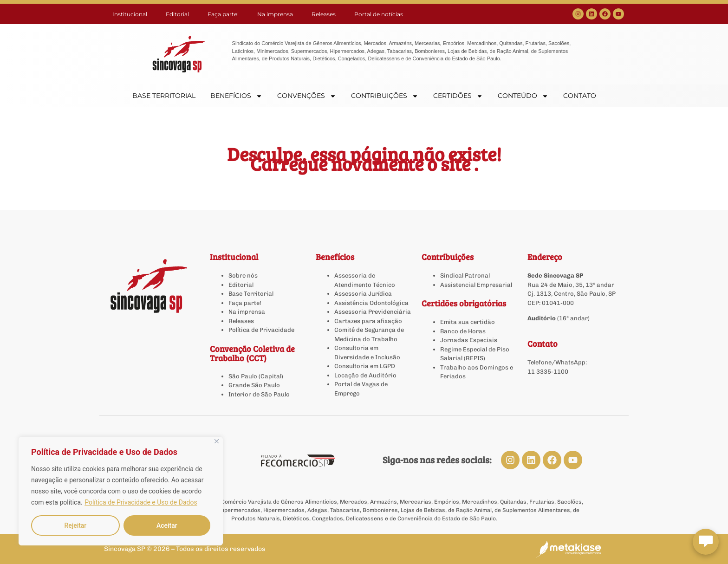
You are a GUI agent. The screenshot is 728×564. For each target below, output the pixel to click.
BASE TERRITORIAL (164, 96)
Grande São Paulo (254, 385)
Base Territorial (251, 294)
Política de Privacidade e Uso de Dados (141, 502)
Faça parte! (223, 14)
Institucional (130, 14)
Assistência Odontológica (371, 303)
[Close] (217, 441)
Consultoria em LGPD (365, 366)
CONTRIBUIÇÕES (385, 96)
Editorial (177, 14)
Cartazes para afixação (368, 321)
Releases (324, 14)
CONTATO (580, 96)
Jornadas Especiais (469, 340)
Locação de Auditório (365, 375)
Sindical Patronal (465, 276)
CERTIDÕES (458, 96)
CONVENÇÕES (307, 96)
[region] (121, 491)
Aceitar (167, 525)
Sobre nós (243, 276)
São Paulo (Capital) (256, 376)
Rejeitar (75, 525)
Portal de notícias (379, 14)
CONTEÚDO (523, 96)
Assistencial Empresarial (476, 285)
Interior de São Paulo (259, 394)
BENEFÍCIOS (236, 96)
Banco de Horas (463, 331)
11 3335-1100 (548, 372)
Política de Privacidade (261, 330)
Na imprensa (275, 14)
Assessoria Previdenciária (373, 312)
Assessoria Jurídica (363, 294)
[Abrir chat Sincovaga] (706, 542)
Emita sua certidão (468, 322)
